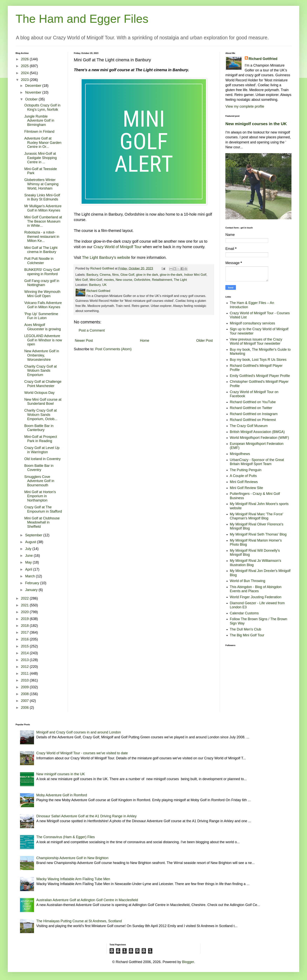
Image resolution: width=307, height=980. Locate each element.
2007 (25, 701)
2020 (25, 612)
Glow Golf (127, 275)
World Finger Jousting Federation (256, 597)
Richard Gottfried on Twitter (251, 408)
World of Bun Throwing (248, 581)
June (29, 556)
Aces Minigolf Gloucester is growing (43, 327)
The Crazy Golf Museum (249, 426)
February (33, 583)
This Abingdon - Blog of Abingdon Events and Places (256, 589)
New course (124, 280)
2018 (25, 626)
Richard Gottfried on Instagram (254, 414)
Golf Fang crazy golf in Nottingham (42, 283)
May (29, 562)
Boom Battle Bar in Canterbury (39, 428)
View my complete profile (245, 106)
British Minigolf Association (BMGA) (257, 432)
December (34, 86)
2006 (25, 708)
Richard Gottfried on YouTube (253, 402)
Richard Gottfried (263, 59)
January (32, 590)
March (30, 576)
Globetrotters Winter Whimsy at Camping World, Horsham (41, 184)
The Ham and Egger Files (82, 19)
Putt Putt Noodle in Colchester (39, 261)
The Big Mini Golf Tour (247, 635)
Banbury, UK (98, 285)
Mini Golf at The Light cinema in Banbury (41, 250)
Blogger (188, 962)
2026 (25, 59)
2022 (25, 598)
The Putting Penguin (246, 470)
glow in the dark (147, 275)
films (116, 275)
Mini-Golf (96, 280)
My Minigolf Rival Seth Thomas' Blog (258, 534)
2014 (25, 653)
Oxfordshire (142, 280)
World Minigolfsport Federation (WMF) (259, 438)
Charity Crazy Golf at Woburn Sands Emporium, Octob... (41, 415)
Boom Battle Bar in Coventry (39, 468)
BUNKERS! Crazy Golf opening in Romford (42, 272)
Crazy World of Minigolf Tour (118, 247)
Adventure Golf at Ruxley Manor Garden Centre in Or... (43, 143)
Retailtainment (162, 280)
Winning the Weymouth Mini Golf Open (42, 294)
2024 (25, 73)
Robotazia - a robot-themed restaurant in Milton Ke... (42, 237)
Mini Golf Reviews (244, 482)
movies (109, 280)
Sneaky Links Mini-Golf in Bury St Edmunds (42, 197)
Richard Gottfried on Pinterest (253, 420)
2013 (25, 660)
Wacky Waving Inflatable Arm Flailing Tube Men (73, 879)
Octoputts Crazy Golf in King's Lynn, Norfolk (42, 107)
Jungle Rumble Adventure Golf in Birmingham (39, 121)
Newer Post (84, 341)
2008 (25, 694)
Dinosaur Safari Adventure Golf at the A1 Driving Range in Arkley (86, 816)
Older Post (205, 341)
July (29, 549)
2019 (25, 619)
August (31, 542)
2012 (25, 667)
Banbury (92, 275)
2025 (25, 66)
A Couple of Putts (243, 476)
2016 (25, 639)
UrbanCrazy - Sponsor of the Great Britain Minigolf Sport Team (257, 462)
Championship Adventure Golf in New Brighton (72, 858)
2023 (25, 80)
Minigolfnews (240, 454)
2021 (25, 605)
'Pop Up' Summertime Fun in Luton (41, 316)
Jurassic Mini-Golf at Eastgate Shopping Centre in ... (41, 158)
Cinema (105, 275)
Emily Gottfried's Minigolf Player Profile (260, 376)
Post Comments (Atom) (113, 349)
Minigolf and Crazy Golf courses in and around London (79, 732)
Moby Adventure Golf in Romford (62, 795)
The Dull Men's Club (246, 629)
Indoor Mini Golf (195, 275)
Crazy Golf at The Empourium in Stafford (43, 509)
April (29, 569)
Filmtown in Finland (39, 132)
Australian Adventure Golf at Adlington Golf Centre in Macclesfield (87, 900)
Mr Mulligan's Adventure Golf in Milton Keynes (43, 208)
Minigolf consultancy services (252, 323)
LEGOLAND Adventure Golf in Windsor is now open (43, 340)
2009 (25, 687)
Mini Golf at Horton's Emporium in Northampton (40, 496)
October (32, 99)
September (34, 535)
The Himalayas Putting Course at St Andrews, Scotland (79, 921)
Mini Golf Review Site (246, 488)
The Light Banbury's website (106, 257)
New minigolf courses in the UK (256, 124)
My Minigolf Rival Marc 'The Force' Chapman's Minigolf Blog (257, 516)
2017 (25, 632)
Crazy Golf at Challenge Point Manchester (43, 384)
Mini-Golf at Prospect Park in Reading (41, 439)
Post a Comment (92, 330)
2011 (25, 674)
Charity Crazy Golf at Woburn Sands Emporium (41, 371)
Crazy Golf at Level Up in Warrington (42, 450)
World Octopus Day (39, 393)
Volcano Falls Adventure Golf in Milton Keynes (43, 305)
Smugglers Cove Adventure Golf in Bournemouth (39, 481)
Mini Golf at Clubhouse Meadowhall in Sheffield (42, 522)
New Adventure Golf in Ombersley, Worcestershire (42, 355)
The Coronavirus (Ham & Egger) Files (66, 837)
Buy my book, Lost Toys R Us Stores (258, 360)
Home (145, 341)
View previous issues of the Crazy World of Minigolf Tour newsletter (256, 342)
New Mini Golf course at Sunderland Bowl (43, 402)
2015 (25, 646)
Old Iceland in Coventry (42, 459)
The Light (180, 280)
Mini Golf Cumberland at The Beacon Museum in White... (43, 221)
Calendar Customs (244, 613)
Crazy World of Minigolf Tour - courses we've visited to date (82, 753)
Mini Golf (82, 280)
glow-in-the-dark (171, 275)
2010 (25, 680)
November (34, 92)
